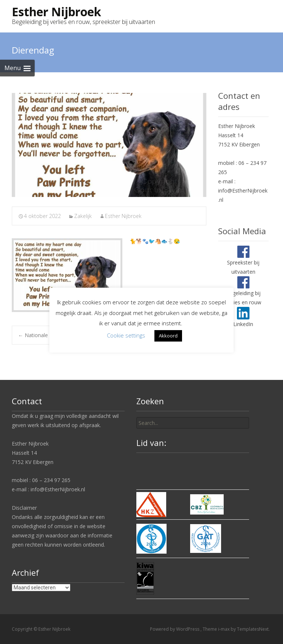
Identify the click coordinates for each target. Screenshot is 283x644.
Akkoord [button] (168, 336)
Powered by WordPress (175, 629)
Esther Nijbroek (123, 216)
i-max (224, 629)
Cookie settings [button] (126, 335)
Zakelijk (83, 216)
